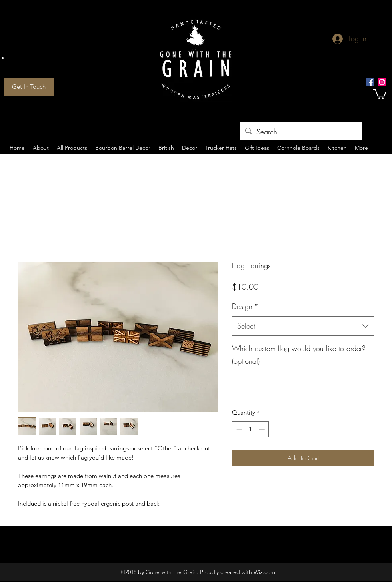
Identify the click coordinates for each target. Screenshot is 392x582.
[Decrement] (239, 429)
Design (245, 306)
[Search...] (301, 132)
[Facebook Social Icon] (370, 82)
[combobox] (303, 326)
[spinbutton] (251, 429)
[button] (380, 94)
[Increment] (263, 429)
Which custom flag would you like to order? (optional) (299, 355)
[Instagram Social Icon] (382, 82)
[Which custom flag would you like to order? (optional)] (303, 380)
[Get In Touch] (29, 87)
